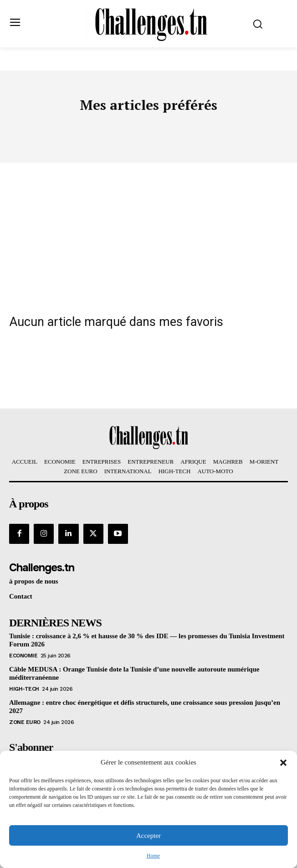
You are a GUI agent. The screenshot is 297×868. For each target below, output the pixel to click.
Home (153, 856)
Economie (23, 656)
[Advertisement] (148, 231)
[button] (283, 763)
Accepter (148, 836)
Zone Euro (25, 722)
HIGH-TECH (24, 689)
